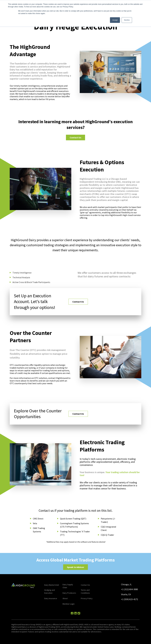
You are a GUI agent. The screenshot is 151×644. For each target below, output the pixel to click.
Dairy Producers (69, 593)
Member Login (69, 604)
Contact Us (75, 137)
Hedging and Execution (50, 591)
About (65, 598)
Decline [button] (127, 20)
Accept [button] (115, 20)
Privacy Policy (87, 598)
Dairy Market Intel (52, 585)
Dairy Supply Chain (68, 586)
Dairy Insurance (51, 598)
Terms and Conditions (85, 591)
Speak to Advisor (75, 567)
